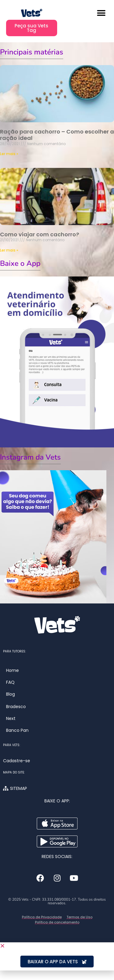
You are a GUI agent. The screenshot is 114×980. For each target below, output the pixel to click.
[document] (57, 956)
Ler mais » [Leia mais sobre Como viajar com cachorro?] (9, 250)
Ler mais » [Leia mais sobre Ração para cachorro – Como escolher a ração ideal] (9, 154)
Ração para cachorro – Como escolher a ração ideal (57, 135)
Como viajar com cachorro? (40, 234)
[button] (101, 13)
